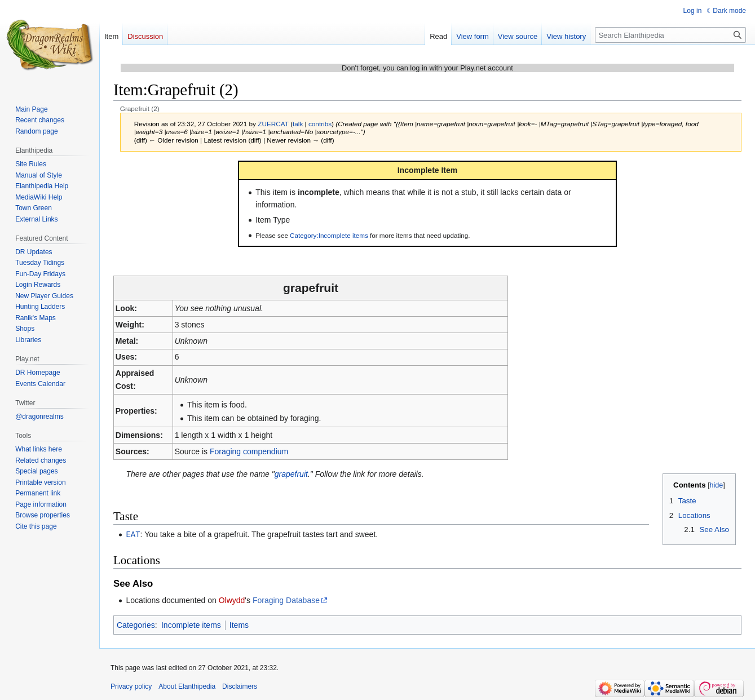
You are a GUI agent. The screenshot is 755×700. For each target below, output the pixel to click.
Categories (136, 624)
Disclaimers (240, 686)
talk (298, 124)
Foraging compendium (249, 451)
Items (239, 624)
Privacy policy (131, 686)
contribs (320, 124)
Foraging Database (286, 600)
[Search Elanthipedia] (670, 35)
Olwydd (232, 600)
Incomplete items (191, 624)
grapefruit (291, 474)
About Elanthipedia (187, 686)
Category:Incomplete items (329, 235)
